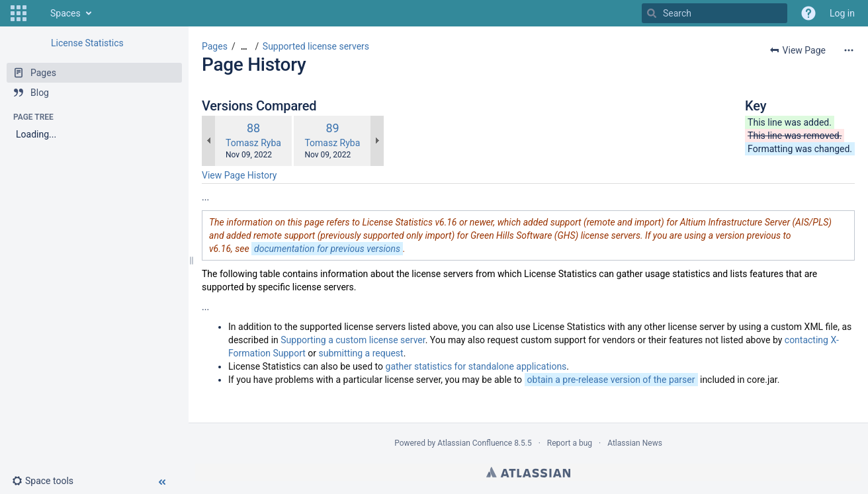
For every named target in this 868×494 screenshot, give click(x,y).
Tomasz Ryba (253, 143)
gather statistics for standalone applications (476, 366)
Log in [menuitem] (842, 13)
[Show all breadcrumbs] (244, 47)
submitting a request (361, 353)
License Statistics (87, 43)
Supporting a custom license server (353, 340)
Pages (215, 46)
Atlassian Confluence (475, 443)
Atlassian (528, 472)
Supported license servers (316, 46)
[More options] (849, 50)
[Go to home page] (37, 13)
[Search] (652, 13)
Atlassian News (635, 443)
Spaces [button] (65, 13)
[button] (19, 13)
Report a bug (570, 443)
